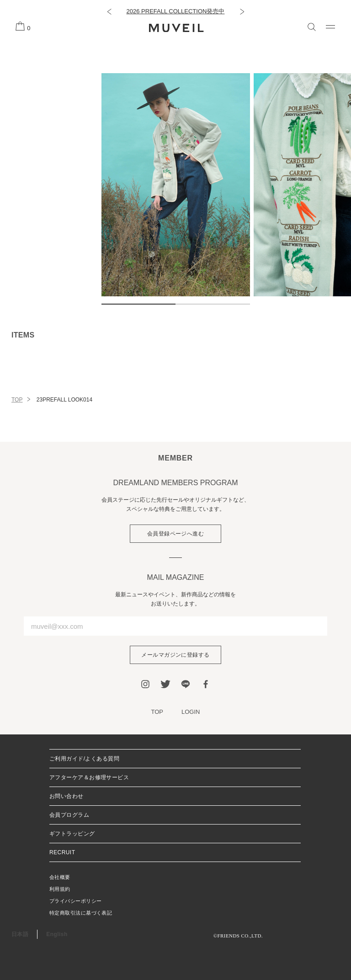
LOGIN (191, 712)
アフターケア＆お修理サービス (89, 777)
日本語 (20, 934)
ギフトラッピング (72, 834)
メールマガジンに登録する (175, 655)
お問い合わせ (66, 796)
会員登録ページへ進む (176, 534)
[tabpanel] (176, 185)
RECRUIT (62, 852)
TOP (17, 400)
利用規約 (60, 889)
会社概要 (60, 877)
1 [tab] (139, 304)
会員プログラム (69, 815)
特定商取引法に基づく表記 (81, 913)
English (57, 934)
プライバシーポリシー (75, 901)
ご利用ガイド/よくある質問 (84, 759)
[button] (109, 11)
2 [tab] (213, 304)
